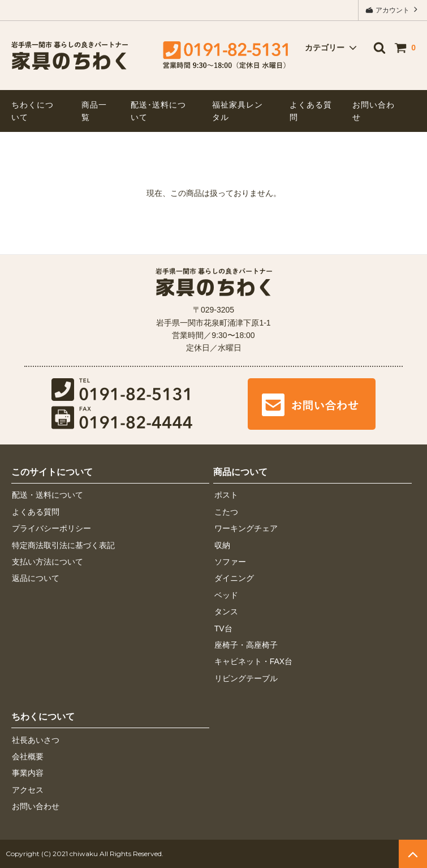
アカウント (393, 9)
